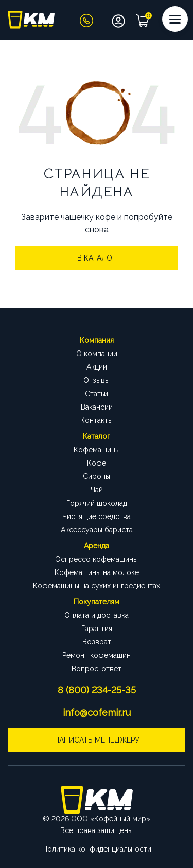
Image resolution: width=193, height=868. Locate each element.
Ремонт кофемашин (97, 655)
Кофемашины (97, 450)
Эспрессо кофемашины (97, 559)
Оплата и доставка (97, 615)
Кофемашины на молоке (97, 572)
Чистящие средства (97, 516)
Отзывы (97, 380)
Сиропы (97, 476)
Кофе (97, 463)
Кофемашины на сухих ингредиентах (97, 586)
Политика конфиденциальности (97, 849)
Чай (97, 490)
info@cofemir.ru (97, 713)
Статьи (97, 394)
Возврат (97, 642)
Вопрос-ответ (97, 669)
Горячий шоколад (97, 503)
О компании (97, 354)
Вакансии (97, 407)
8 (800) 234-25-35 (97, 690)
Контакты (97, 420)
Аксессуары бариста (97, 530)
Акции (97, 367)
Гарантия (97, 629)
